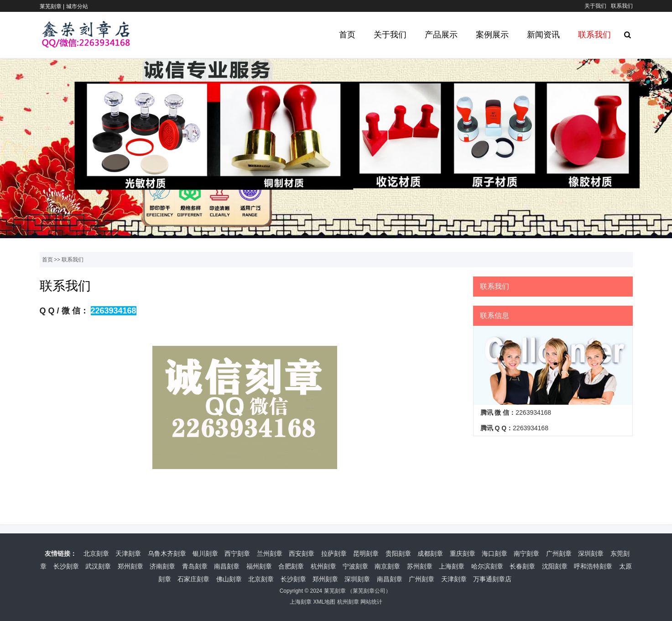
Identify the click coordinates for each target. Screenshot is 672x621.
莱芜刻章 (335, 591)
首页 (347, 35)
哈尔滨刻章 (487, 566)
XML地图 (324, 602)
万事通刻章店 (492, 579)
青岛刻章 (195, 566)
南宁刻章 (526, 553)
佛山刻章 (229, 579)
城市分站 (77, 6)
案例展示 (492, 35)
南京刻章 (387, 566)
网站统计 (371, 602)
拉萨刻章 (334, 553)
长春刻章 (522, 566)
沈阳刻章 (555, 566)
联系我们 (622, 6)
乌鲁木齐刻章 (167, 553)
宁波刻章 (355, 566)
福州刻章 (259, 566)
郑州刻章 (130, 566)
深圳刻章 (591, 553)
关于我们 (595, 6)
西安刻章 (302, 553)
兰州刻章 (270, 553)
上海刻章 (452, 566)
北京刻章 (96, 553)
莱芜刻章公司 (369, 591)
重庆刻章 (463, 553)
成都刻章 (430, 553)
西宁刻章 (237, 553)
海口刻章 (495, 553)
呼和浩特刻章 (593, 566)
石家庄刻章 (193, 579)
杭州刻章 (323, 566)
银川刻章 (205, 553)
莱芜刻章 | (53, 6)
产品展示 (441, 35)
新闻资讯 (543, 35)
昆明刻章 (366, 553)
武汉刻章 (98, 566)
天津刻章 (128, 553)
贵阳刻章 (398, 553)
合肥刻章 (291, 566)
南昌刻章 (227, 566)
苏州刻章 (420, 566)
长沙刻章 (66, 566)
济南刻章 (162, 566)
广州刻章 (559, 553)
